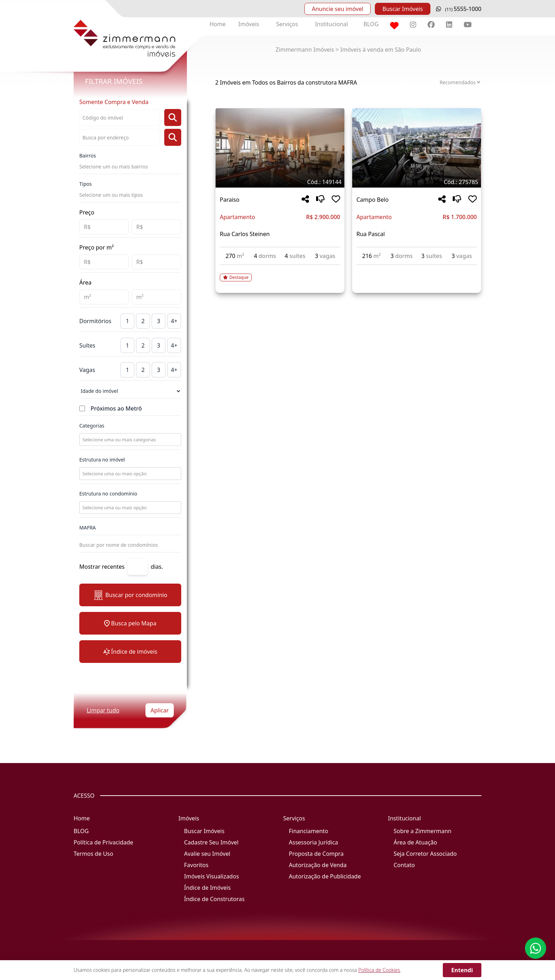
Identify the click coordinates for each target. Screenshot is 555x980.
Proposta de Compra (316, 854)
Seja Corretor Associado (425, 854)
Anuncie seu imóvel (337, 9)
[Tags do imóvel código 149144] (280, 182)
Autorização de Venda (318, 865)
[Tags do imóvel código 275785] (417, 182)
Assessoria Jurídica (313, 842)
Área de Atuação (415, 842)
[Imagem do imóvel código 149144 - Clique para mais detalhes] (280, 148)
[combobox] (130, 440)
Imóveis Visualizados (211, 876)
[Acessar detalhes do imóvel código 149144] (280, 273)
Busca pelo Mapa (130, 623)
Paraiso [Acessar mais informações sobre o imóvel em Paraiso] (230, 200)
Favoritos (196, 865)
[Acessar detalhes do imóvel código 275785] (417, 269)
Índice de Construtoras (214, 899)
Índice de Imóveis (207, 888)
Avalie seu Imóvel (207, 854)
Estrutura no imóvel (102, 460)
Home (218, 24)
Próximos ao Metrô (116, 408)
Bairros (88, 156)
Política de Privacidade (103, 842)
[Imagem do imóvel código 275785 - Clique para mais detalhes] (417, 148)
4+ (174, 321)
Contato (404, 865)
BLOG (371, 24)
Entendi (462, 970)
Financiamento (308, 831)
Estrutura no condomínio (108, 494)
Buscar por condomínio (130, 595)
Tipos (85, 184)
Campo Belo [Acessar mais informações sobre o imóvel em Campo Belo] (373, 200)
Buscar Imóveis (402, 9)
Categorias (92, 426)
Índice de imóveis (130, 652)
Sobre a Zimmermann (422, 831)
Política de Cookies (379, 970)
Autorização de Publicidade (325, 876)
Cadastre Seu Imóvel (211, 842)
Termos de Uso (93, 854)
